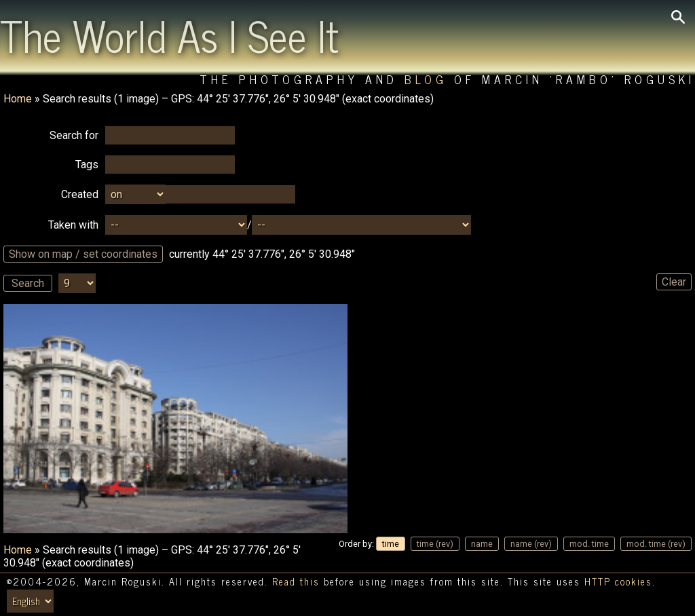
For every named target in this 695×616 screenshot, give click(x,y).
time (391, 544)
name (482, 544)
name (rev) (531, 544)
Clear (674, 282)
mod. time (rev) (656, 544)
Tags (87, 165)
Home (18, 99)
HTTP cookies (618, 581)
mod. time (589, 544)
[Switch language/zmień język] (30, 601)
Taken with (73, 225)
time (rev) (435, 544)
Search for (74, 135)
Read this (296, 581)
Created (80, 194)
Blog (426, 79)
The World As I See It (169, 35)
